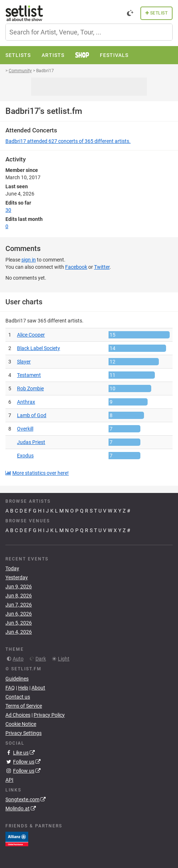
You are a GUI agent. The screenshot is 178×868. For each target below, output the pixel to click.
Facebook (76, 267)
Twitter (102, 267)
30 (8, 210)
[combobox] (89, 32)
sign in (29, 260)
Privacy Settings (24, 733)
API (9, 780)
